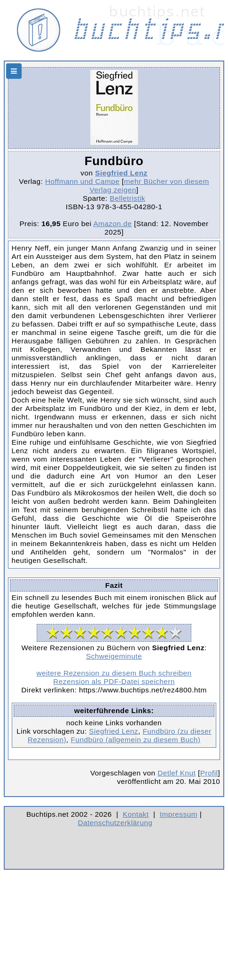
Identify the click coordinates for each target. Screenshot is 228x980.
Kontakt (136, 814)
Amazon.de (112, 224)
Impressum (179, 814)
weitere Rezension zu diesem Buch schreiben (114, 673)
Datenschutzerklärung (115, 823)
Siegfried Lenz (121, 173)
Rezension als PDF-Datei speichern (114, 681)
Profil (209, 773)
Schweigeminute (114, 656)
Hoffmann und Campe (82, 181)
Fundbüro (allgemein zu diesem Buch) (136, 740)
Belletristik (127, 198)
